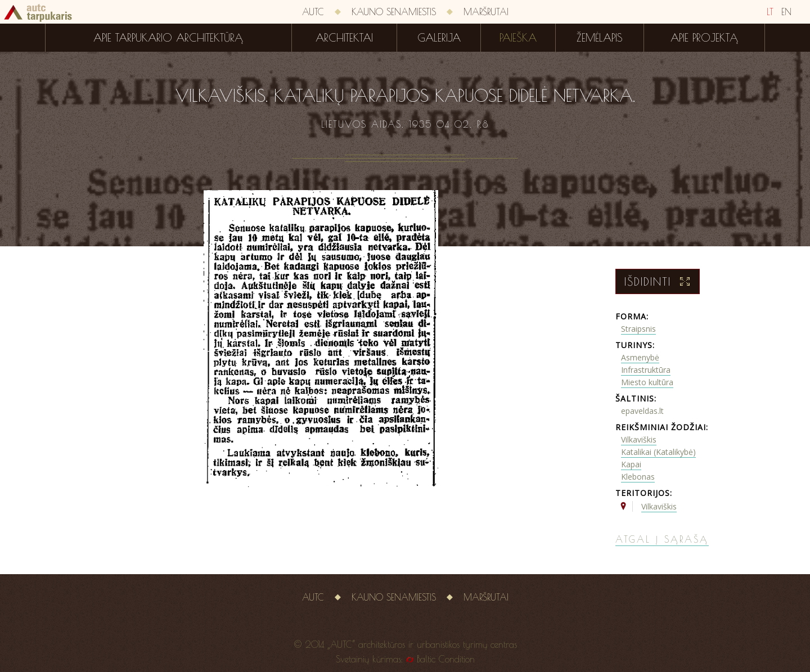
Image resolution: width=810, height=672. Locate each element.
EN (786, 12)
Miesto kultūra (647, 382)
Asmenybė (640, 357)
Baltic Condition (446, 659)
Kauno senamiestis (394, 12)
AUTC (313, 12)
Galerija (439, 38)
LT (770, 12)
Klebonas (638, 477)
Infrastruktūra (646, 370)
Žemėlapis (600, 38)
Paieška (518, 38)
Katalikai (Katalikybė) (658, 452)
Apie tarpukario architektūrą (168, 38)
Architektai (344, 38)
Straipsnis (638, 329)
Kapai (631, 464)
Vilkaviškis (639, 439)
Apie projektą (704, 38)
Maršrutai (486, 12)
